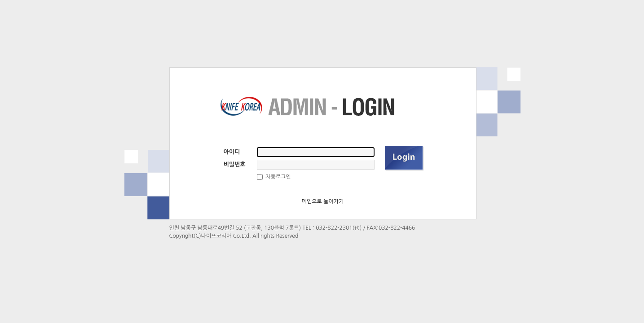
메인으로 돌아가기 (323, 201)
